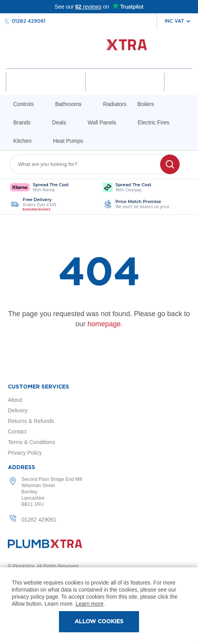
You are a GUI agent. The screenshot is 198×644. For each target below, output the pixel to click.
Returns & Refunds (31, 421)
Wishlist (125, 89)
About (15, 400)
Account (45, 89)
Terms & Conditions (31, 442)
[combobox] (90, 164)
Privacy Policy (25, 453)
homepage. (105, 324)
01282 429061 (29, 21)
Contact (17, 432)
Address (21, 468)
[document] (99, 606)
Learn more (89, 604)
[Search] (170, 164)
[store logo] (99, 49)
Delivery (18, 410)
